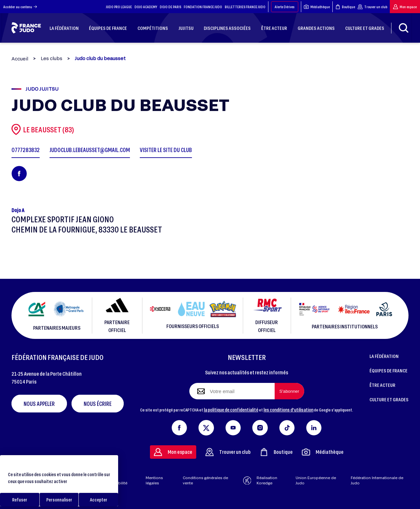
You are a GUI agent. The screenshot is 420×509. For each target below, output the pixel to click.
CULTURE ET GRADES (389, 399)
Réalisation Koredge (260, 480)
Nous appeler (39, 404)
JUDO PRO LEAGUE (119, 7)
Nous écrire (98, 404)
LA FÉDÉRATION (384, 356)
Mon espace (405, 7)
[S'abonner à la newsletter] (289, 391)
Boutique (345, 7)
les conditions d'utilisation (288, 409)
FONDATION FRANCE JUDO (203, 7)
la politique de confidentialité (231, 409)
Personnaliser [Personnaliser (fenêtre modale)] (59, 500)
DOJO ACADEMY (146, 7)
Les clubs (52, 58)
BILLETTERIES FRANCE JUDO (245, 7)
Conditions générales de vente (205, 480)
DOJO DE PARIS (170, 7)
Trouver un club (372, 7)
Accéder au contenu (20, 7)
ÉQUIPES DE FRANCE (388, 370)
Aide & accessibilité (116, 480)
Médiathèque (317, 7)
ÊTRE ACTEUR (382, 385)
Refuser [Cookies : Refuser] (20, 500)
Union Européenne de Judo (316, 480)
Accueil (20, 59)
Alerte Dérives (285, 7)
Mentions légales (154, 480)
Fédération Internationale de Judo (377, 480)
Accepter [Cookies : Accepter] (99, 500)
